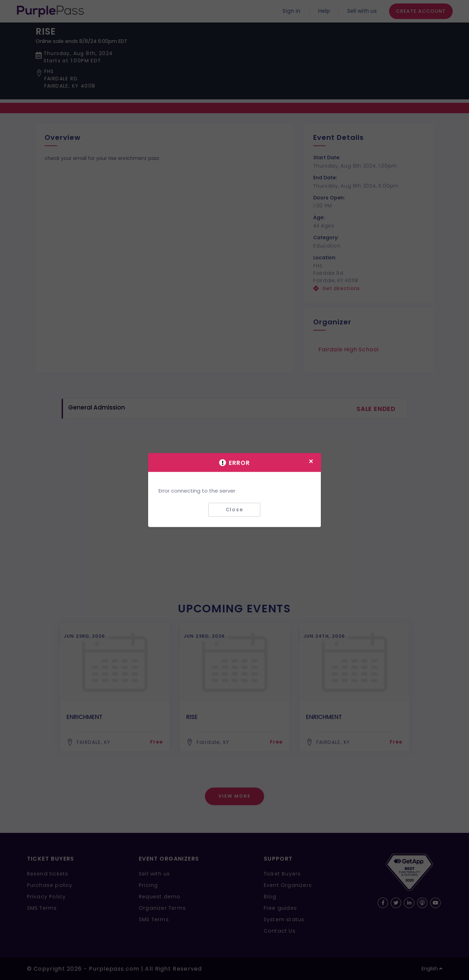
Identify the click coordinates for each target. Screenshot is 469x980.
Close (234, 510)
